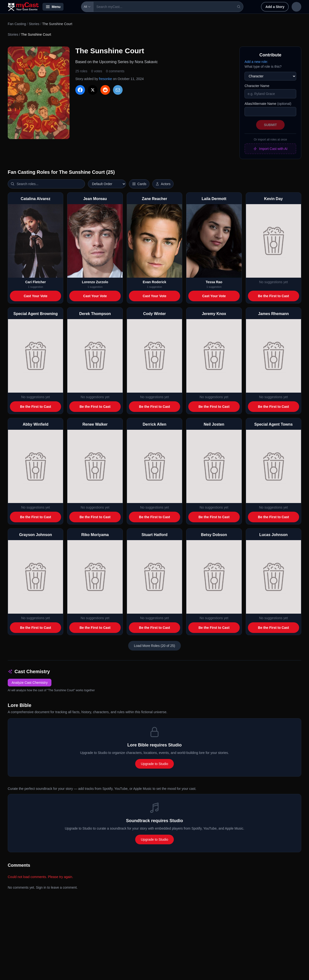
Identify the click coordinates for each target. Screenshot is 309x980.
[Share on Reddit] (105, 90)
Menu (53, 7)
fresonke (105, 79)
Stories (34, 24)
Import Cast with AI (270, 149)
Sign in (270, 7)
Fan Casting (17, 24)
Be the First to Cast (274, 296)
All (74, 7)
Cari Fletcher (35, 282)
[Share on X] (93, 90)
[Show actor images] (163, 184)
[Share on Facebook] (80, 90)
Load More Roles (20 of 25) (154, 646)
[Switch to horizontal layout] (139, 184)
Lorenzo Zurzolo (95, 282)
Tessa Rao (214, 282)
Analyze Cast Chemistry (30, 683)
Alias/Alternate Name (268, 104)
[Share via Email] (118, 90)
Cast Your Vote (35, 296)
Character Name (257, 86)
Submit (270, 125)
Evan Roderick (154, 282)
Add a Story (243, 7)
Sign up (291, 7)
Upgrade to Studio (155, 764)
